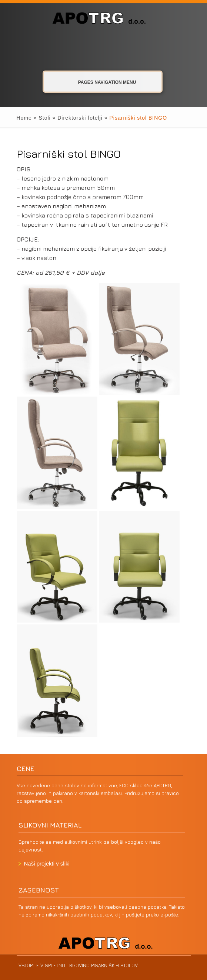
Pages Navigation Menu (101, 82)
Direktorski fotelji (80, 118)
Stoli (44, 118)
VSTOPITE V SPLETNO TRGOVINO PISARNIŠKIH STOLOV (78, 965)
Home (24, 118)
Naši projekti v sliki (47, 864)
